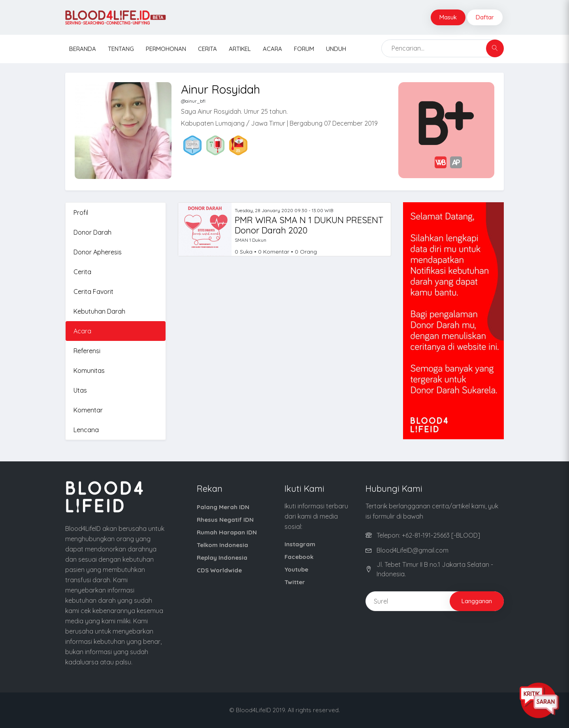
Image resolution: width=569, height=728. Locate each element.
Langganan (477, 601)
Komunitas (89, 371)
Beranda (83, 49)
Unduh (336, 49)
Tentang (121, 49)
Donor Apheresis (98, 252)
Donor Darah (92, 232)
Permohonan (166, 49)
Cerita (207, 49)
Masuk (448, 17)
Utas (80, 390)
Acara (272, 49)
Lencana (86, 430)
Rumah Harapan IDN (227, 532)
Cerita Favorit (93, 292)
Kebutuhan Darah (99, 311)
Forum (304, 49)
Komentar (88, 410)
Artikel (240, 49)
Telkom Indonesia (222, 545)
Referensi (87, 351)
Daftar (485, 17)
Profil (81, 213)
